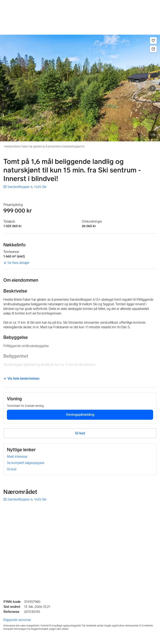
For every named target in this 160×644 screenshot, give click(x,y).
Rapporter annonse (17, 620)
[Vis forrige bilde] (8, 88)
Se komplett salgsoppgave (26, 463)
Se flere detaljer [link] (16, 263)
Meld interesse (17, 457)
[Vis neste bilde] (152, 88)
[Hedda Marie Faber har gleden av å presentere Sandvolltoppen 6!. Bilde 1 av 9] (80, 88)
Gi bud (12, 469)
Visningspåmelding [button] (80, 415)
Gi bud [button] (80, 433)
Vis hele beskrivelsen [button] (21, 378)
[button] (153, 41)
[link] (25, 187)
